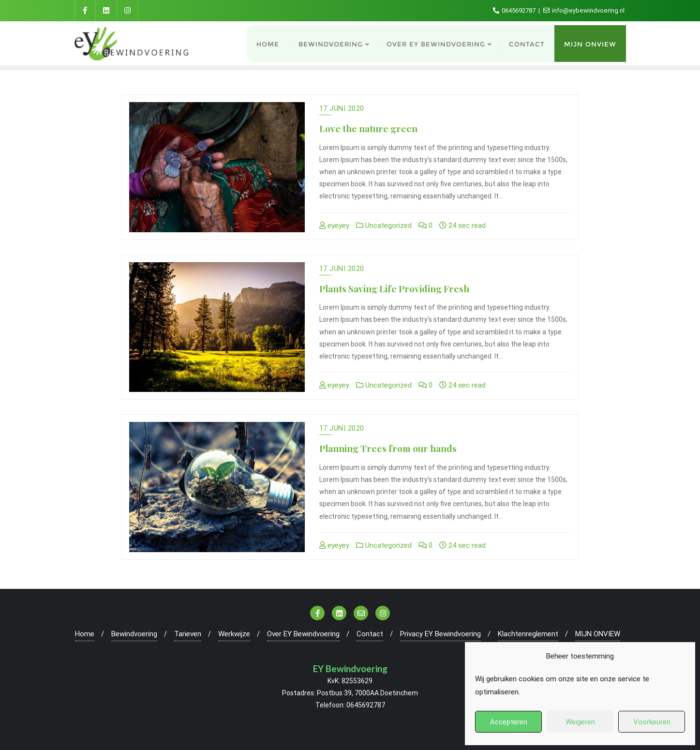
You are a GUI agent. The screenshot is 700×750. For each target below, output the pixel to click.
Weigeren (580, 722)
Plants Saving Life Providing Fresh (394, 288)
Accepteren (509, 722)
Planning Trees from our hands (388, 448)
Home (85, 634)
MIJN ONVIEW (598, 634)
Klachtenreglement (528, 634)
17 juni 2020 (342, 108)
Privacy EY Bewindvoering (440, 634)
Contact (370, 634)
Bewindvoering (134, 634)
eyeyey (334, 225)
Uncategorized (384, 225)
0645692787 (515, 10)
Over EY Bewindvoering (303, 634)
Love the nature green (368, 128)
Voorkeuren (652, 722)
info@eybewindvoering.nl (584, 10)
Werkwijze (234, 634)
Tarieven (188, 634)
